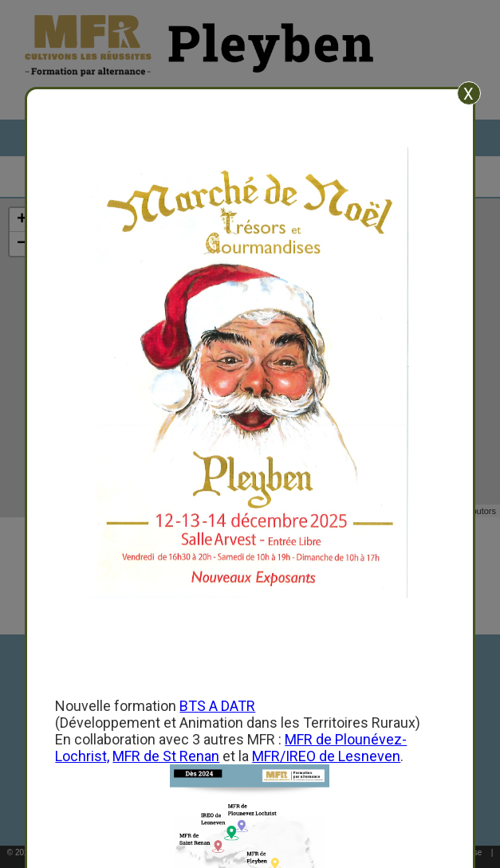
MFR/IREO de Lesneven (326, 756)
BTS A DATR (217, 706)
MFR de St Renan (166, 756)
